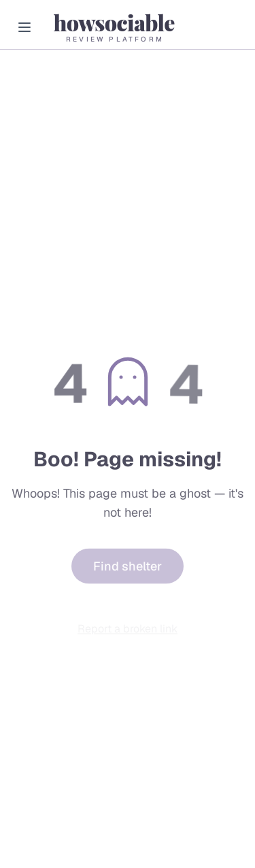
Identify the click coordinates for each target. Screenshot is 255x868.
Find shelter (128, 569)
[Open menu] (24, 27)
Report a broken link (128, 630)
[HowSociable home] (114, 27)
